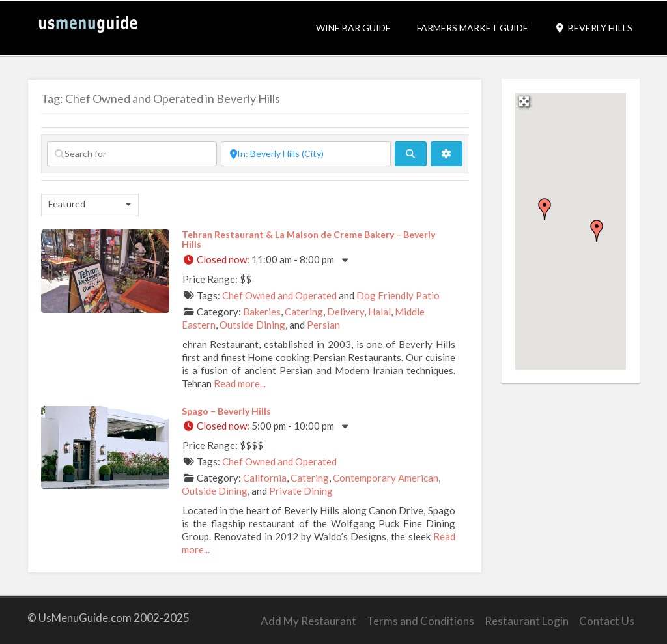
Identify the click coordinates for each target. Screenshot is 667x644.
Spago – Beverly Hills (226, 411)
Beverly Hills (593, 28)
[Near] (306, 154)
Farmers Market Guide (473, 28)
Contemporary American (386, 478)
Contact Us (607, 621)
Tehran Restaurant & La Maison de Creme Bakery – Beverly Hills (308, 239)
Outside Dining (252, 325)
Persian (323, 325)
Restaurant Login (527, 621)
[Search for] (132, 154)
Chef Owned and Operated (279, 295)
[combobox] (90, 205)
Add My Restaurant (308, 621)
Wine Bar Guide (353, 28)
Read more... (240, 383)
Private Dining (301, 491)
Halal (379, 312)
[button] (545, 209)
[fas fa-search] (411, 154)
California (265, 478)
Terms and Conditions (420, 621)
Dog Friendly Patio (398, 295)
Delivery (346, 312)
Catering (304, 312)
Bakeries (262, 312)
